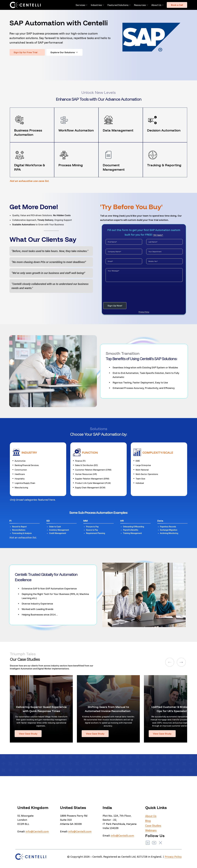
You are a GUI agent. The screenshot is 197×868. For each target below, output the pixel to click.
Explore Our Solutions (64, 52)
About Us (156, 5)
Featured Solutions (118, 5)
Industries (96, 5)
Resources (140, 5)
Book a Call (177, 5)
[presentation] (124, 291)
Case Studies (153, 826)
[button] (170, 662)
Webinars (151, 830)
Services (80, 5)
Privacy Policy (144, 312)
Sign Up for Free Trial (27, 52)
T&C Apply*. (158, 235)
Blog (148, 821)
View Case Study (28, 734)
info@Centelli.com (37, 831)
